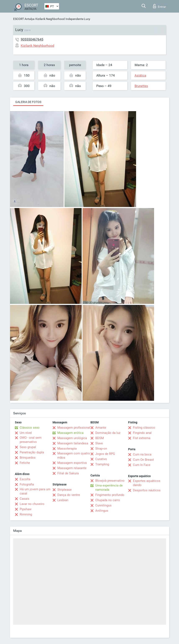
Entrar (160, 6)
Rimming (26, 514)
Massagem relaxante (72, 468)
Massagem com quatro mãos (74, 455)
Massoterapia (67, 449)
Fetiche (25, 463)
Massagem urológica (72, 438)
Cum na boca (142, 454)
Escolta (25, 479)
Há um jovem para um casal (35, 491)
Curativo (101, 459)
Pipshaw (26, 509)
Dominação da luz (108, 433)
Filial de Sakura (68, 473)
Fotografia (27, 484)
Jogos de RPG (105, 454)
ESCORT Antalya (24, 19)
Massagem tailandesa (73, 443)
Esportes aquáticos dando (147, 483)
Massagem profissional (74, 428)
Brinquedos (28, 458)
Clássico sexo (30, 428)
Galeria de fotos (28, 102)
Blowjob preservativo (110, 481)
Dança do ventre (69, 495)
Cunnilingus (103, 505)
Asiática (140, 75)
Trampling (102, 464)
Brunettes (141, 86)
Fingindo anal (142, 433)
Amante (101, 428)
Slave (99, 443)
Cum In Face (142, 465)
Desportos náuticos (147, 490)
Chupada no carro (108, 500)
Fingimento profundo (110, 495)
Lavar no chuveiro (32, 504)
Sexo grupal (28, 447)
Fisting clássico (144, 428)
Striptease (64, 490)
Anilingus (102, 511)
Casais (24, 499)
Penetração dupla (32, 452)
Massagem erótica (70, 433)
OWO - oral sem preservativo (31, 440)
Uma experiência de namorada (109, 488)
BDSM (100, 438)
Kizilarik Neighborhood (50, 19)
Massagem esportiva (72, 463)
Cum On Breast (143, 460)
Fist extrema (142, 438)
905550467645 (32, 39)
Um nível (26, 433)
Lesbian (63, 500)
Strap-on (101, 449)
